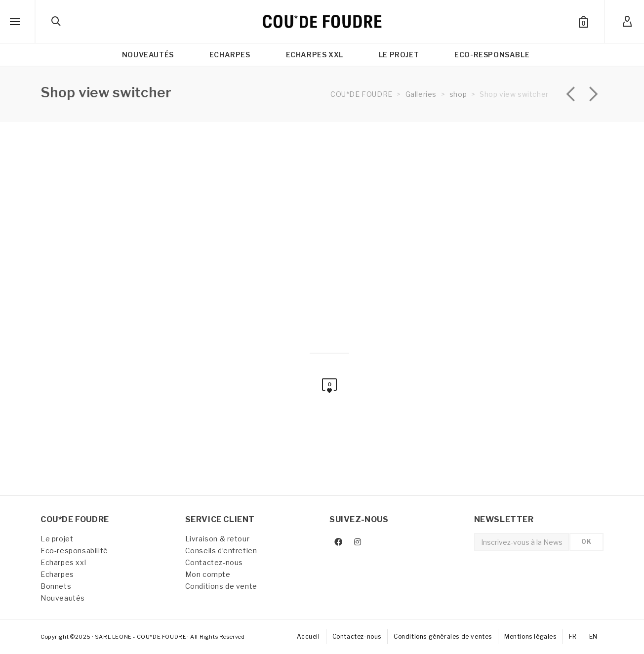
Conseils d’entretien (221, 551)
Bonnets (56, 586)
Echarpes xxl (63, 562)
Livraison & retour (218, 539)
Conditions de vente (221, 586)
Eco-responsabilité (74, 551)
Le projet (57, 539)
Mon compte (208, 574)
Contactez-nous (214, 562)
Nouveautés (63, 598)
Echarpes (57, 574)
